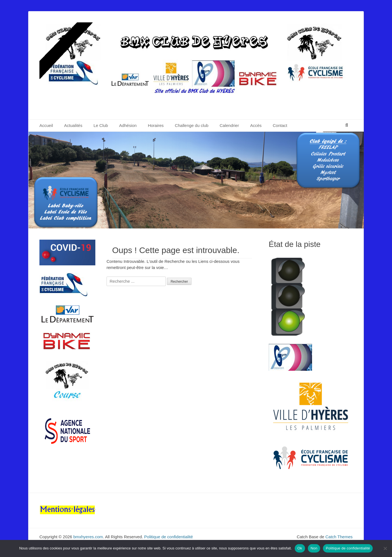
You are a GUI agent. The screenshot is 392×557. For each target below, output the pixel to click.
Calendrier (229, 125)
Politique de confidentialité (169, 537)
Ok (300, 548)
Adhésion (128, 125)
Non (314, 548)
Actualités (73, 125)
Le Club (101, 125)
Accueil (46, 125)
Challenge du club (192, 125)
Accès (256, 125)
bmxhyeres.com (88, 537)
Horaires (156, 125)
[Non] (385, 548)
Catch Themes (339, 537)
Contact (280, 125)
